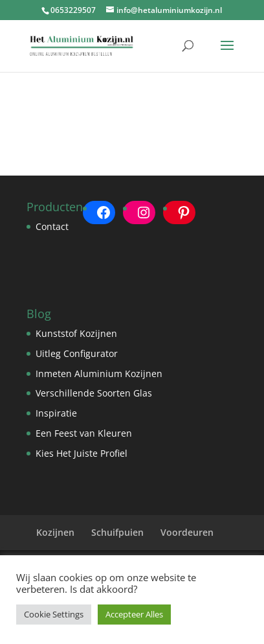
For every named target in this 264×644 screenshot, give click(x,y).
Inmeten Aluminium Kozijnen (99, 374)
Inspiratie (56, 413)
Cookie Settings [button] (54, 614)
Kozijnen (55, 532)
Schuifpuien (117, 532)
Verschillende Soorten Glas (94, 393)
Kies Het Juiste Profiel (82, 453)
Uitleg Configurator (77, 353)
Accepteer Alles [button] (134, 614)
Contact (52, 226)
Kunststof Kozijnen (76, 333)
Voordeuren (187, 532)
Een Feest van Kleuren (84, 433)
